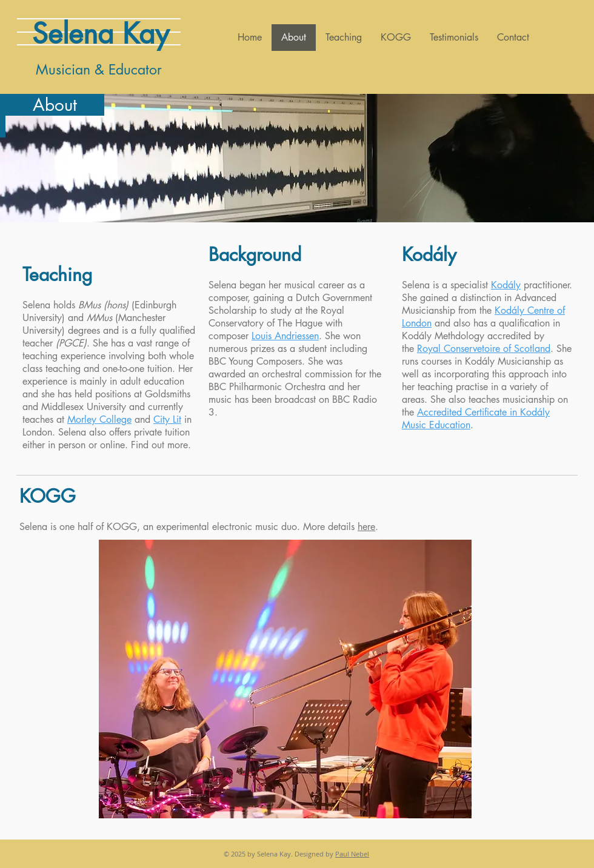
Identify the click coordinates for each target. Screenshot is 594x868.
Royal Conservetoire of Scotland (484, 349)
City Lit (167, 419)
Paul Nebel (352, 854)
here (366, 527)
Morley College (99, 419)
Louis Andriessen (285, 336)
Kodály (506, 285)
